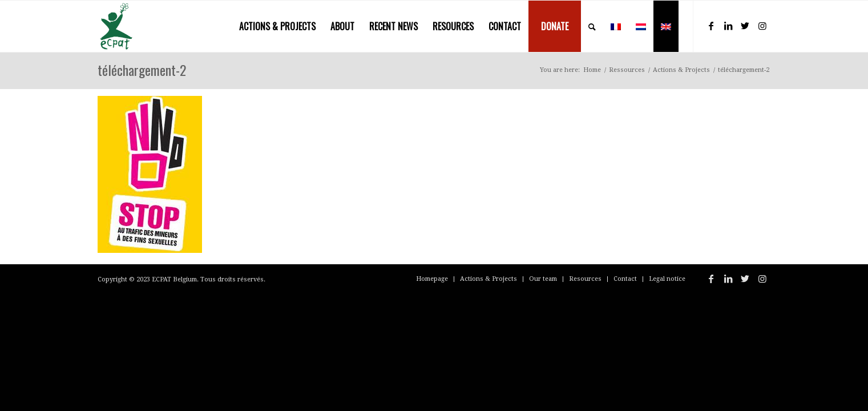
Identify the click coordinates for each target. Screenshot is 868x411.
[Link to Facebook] (711, 26)
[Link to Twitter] (745, 26)
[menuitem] (277, 26)
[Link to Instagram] (762, 26)
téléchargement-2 (142, 70)
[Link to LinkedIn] (728, 26)
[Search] (592, 26)
